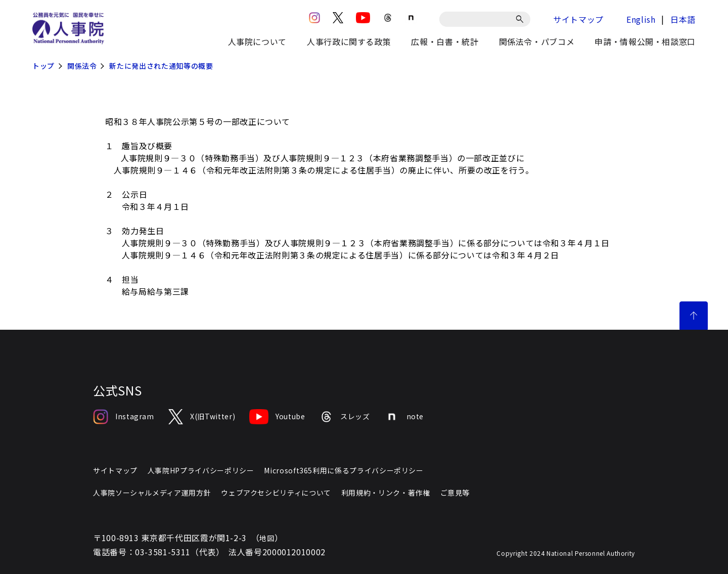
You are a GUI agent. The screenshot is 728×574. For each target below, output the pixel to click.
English (641, 19)
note (404, 417)
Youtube (277, 417)
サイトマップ (578, 19)
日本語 (683, 19)
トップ (43, 66)
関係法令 (82, 66)
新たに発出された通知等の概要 (161, 66)
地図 (267, 538)
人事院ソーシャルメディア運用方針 (152, 493)
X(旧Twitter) (202, 417)
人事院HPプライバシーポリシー (201, 470)
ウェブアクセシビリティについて (276, 493)
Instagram (124, 417)
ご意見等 (455, 493)
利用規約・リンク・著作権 (386, 493)
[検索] (521, 19)
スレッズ (345, 417)
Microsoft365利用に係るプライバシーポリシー (344, 470)
